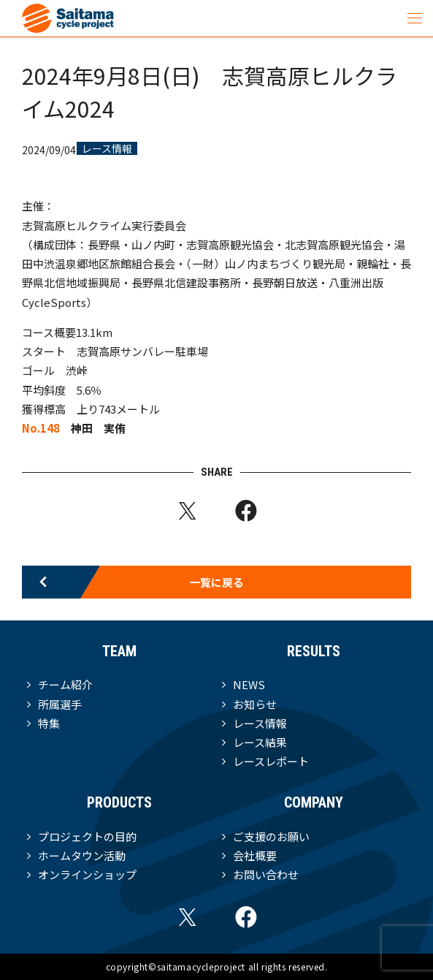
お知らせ (255, 704)
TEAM (119, 651)
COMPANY (314, 802)
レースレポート (271, 761)
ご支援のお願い (271, 836)
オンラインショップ (87, 874)
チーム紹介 (65, 684)
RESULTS (314, 651)
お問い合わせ (266, 874)
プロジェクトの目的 (87, 836)
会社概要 (255, 855)
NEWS (249, 684)
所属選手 (60, 704)
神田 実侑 (98, 428)
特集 (49, 723)
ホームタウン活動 (82, 855)
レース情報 (107, 148)
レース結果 (260, 742)
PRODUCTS (119, 802)
